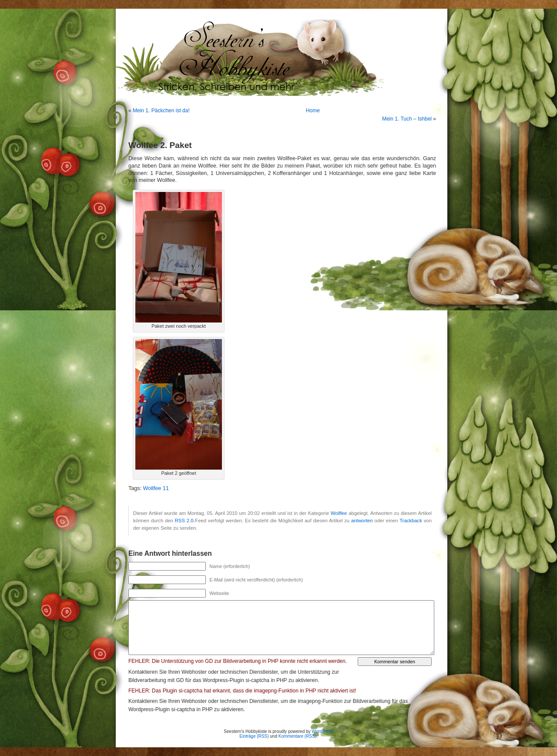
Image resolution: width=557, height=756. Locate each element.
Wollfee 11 (156, 488)
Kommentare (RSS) (297, 736)
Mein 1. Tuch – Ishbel (407, 119)
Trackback (411, 521)
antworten (362, 521)
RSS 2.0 (184, 521)
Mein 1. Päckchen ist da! (161, 111)
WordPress (322, 731)
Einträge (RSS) (254, 736)
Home (313, 111)
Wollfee (339, 513)
